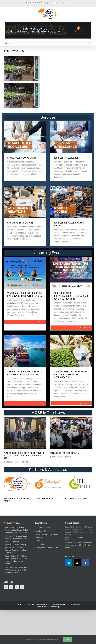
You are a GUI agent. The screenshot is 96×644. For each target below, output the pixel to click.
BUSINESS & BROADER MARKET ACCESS (69, 224)
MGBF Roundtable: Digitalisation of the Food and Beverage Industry (71, 296)
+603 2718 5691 (77, 537)
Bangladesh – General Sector (47, 548)
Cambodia (40, 544)
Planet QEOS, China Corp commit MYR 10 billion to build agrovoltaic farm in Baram (24, 456)
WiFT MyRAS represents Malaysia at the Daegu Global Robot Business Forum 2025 (16, 530)
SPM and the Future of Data (64, 453)
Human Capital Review (63, 498)
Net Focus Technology (52, 607)
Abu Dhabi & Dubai (43, 527)
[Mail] (22, 587)
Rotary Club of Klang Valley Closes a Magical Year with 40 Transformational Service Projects (17, 560)
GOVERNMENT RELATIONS (20, 223)
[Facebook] (17, 587)
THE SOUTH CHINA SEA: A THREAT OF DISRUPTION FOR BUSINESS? (25, 373)
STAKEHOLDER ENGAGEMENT (22, 158)
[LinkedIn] (6, 587)
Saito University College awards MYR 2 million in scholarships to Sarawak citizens (17, 570)
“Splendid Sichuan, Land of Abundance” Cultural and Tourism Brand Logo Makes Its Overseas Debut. (17, 549)
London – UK (41, 531)
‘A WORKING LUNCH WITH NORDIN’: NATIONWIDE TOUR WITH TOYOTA (25, 294)
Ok (68, 640)
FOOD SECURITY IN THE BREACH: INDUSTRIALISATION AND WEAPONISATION (70, 374)
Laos (38, 541)
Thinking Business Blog (33, 498)
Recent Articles (13, 523)
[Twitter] (11, 587)
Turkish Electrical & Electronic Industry (47, 536)
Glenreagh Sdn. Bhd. (60, 605)
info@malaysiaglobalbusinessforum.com (57, 3)
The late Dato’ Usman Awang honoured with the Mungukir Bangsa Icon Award (16, 539)
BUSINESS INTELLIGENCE (66, 158)
